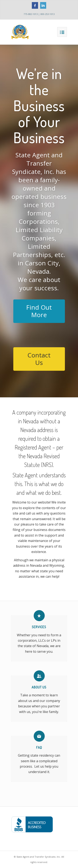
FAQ (39, 747)
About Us (39, 687)
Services (39, 627)
